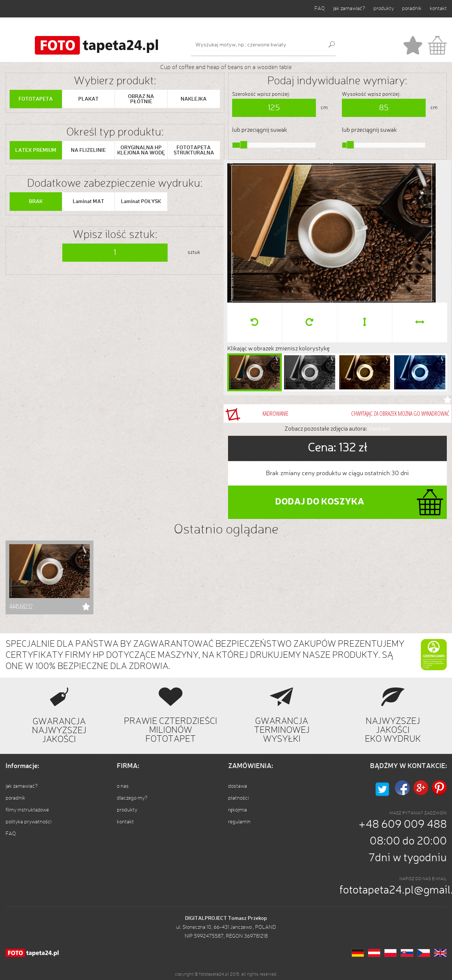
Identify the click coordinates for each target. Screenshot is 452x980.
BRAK (36, 202)
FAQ (320, 9)
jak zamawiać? (349, 9)
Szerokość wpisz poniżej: (261, 94)
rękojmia (237, 810)
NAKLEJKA (194, 99)
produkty (384, 9)
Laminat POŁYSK (141, 202)
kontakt (438, 9)
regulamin (239, 822)
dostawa (237, 786)
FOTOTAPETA (36, 99)
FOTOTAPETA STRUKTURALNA (194, 150)
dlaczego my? (132, 798)
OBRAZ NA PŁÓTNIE (141, 99)
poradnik (412, 9)
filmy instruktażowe (27, 810)
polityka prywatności (29, 822)
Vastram (379, 429)
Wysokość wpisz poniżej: (371, 94)
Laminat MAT (88, 202)
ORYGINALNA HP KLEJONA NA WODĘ (141, 150)
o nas (123, 786)
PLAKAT (88, 99)
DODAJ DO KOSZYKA (320, 502)
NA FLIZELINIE (88, 150)
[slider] (244, 145)
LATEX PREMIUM (36, 150)
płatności (238, 798)
